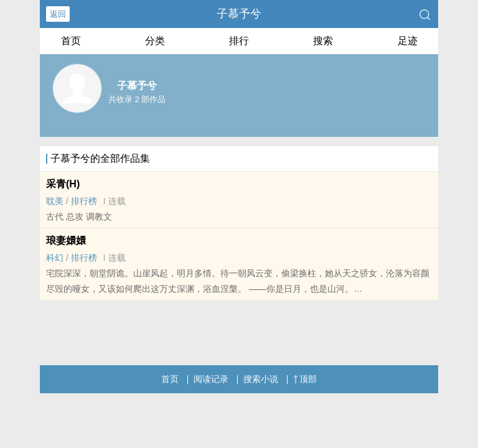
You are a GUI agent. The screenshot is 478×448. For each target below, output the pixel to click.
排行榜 (84, 201)
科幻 (55, 258)
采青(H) (63, 184)
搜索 (323, 41)
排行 (239, 41)
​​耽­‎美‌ (55, 201)
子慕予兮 (239, 14)
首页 (71, 41)
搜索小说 (261, 379)
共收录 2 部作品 (137, 99)
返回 (58, 14)
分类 (155, 41)
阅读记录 (211, 379)
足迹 (408, 41)
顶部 (305, 379)
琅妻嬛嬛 (66, 240)
